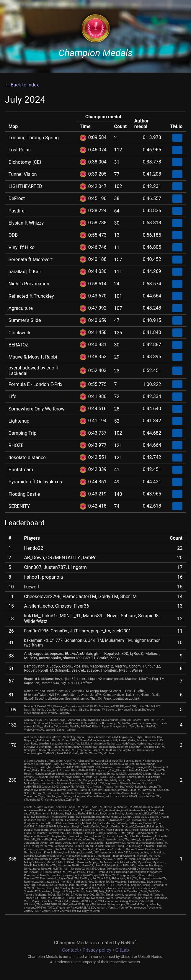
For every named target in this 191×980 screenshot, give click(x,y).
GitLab (122, 950)
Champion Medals (95, 53)
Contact (70, 950)
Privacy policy (97, 950)
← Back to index (22, 85)
